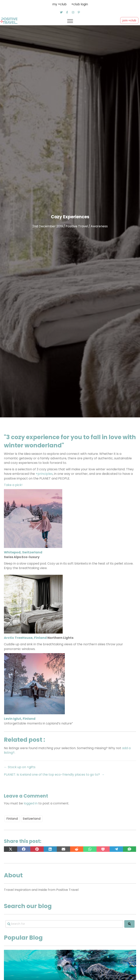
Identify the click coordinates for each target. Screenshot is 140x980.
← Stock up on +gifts (20, 767)
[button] (61, 12)
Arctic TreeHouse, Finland (25, 638)
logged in (31, 803)
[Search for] (64, 924)
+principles (44, 474)
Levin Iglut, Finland (20, 719)
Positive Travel (77, 226)
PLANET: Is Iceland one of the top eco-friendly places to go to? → (54, 775)
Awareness (99, 226)
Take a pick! (13, 485)
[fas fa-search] (129, 924)
